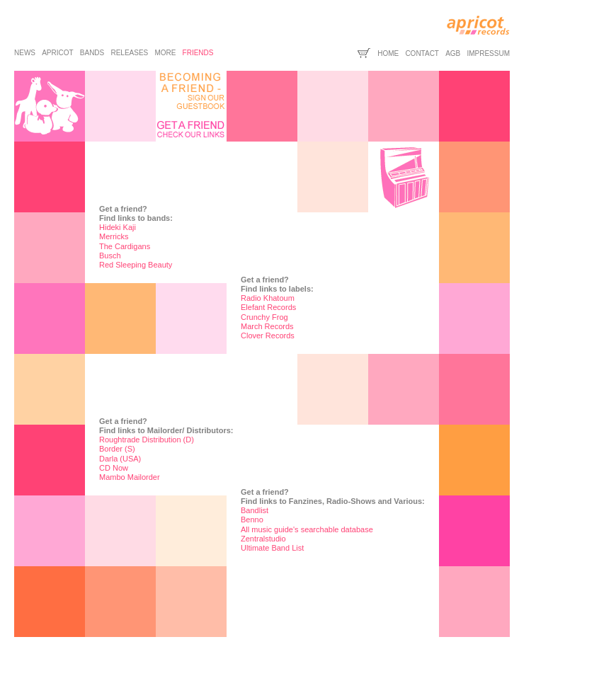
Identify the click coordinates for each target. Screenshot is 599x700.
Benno (252, 520)
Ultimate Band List (272, 548)
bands (92, 53)
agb (453, 53)
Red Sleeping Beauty (136, 265)
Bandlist (255, 510)
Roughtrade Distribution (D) (147, 440)
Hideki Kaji (118, 227)
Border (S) (117, 449)
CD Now (114, 468)
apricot (57, 53)
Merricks (114, 236)
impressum (488, 53)
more (165, 53)
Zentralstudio (263, 539)
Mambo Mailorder (130, 477)
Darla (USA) (120, 459)
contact (422, 53)
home (388, 53)
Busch (110, 256)
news (25, 53)
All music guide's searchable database (307, 529)
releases (129, 53)
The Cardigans (125, 246)
